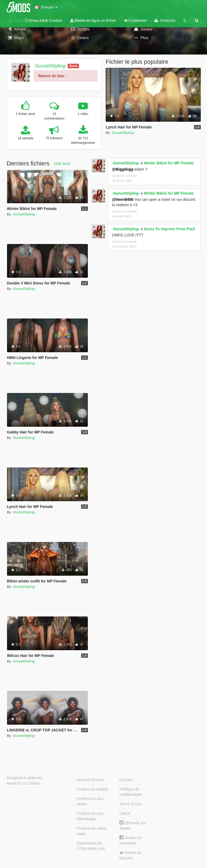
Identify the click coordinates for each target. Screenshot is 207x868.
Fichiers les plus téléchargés (90, 816)
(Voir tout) (62, 164)
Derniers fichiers (90, 780)
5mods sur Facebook (131, 840)
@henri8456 (123, 199)
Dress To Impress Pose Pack (170, 229)
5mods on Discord (130, 855)
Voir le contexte (125, 176)
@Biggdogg (123, 169)
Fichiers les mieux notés (92, 831)
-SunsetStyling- (50, 66)
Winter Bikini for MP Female (169, 163)
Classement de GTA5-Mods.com (91, 846)
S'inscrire (165, 21)
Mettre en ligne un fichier (93, 21)
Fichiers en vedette (93, 789)
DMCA (125, 813)
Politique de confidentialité (131, 792)
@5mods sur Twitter (133, 825)
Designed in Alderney (25, 778)
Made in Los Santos (23, 783)
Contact (126, 780)
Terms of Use (130, 804)
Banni (73, 66)
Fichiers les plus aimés (90, 801)
